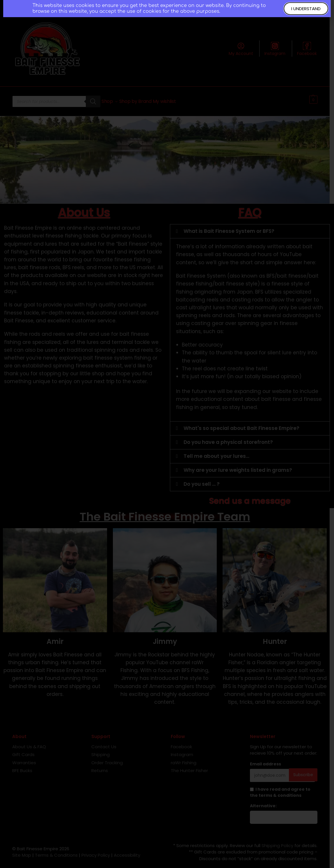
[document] (167, 434)
